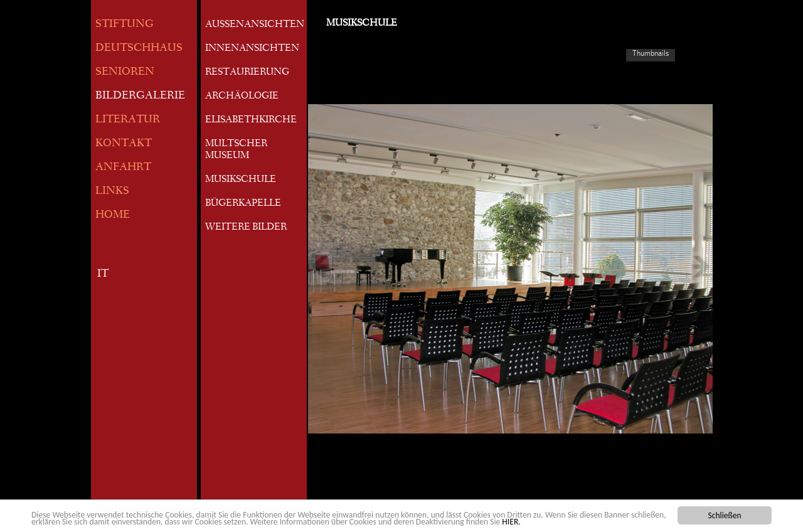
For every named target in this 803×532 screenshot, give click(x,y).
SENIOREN (125, 72)
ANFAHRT (123, 168)
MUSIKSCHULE (241, 180)
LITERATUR (128, 120)
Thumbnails (651, 53)
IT (103, 274)
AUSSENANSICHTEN (255, 25)
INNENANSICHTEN (252, 49)
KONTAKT (124, 144)
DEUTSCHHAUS (139, 49)
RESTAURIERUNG (247, 73)
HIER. (511, 522)
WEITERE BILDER (246, 228)
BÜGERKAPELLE (243, 204)
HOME (113, 215)
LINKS (112, 192)
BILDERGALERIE (140, 96)
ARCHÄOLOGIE (242, 97)
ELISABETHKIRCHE (251, 120)
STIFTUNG (125, 25)
